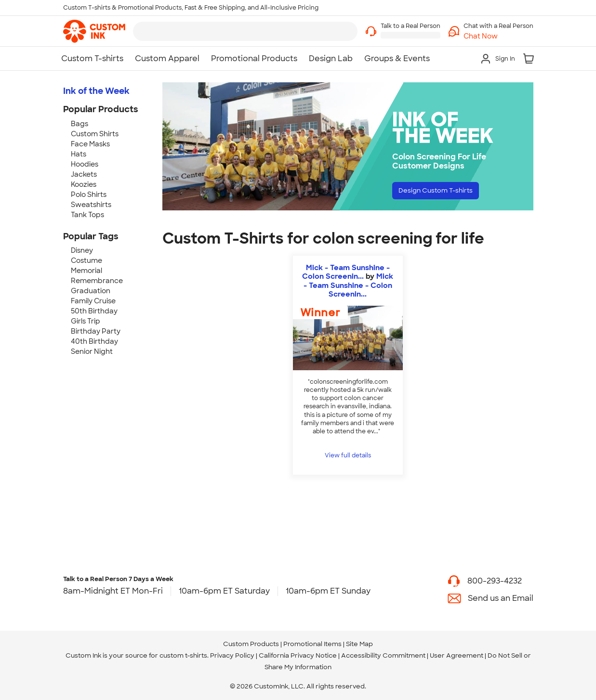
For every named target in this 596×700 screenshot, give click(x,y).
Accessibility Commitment (383, 655)
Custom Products (251, 644)
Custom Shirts (95, 134)
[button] (498, 36)
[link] (94, 31)
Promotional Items (312, 644)
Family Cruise (93, 301)
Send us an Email (501, 598)
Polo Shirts (89, 194)
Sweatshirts (91, 205)
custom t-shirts (183, 655)
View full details (348, 455)
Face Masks (90, 144)
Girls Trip (86, 321)
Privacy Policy (232, 655)
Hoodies (85, 164)
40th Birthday (94, 341)
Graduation (91, 291)
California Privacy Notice (298, 655)
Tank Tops (87, 215)
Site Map (359, 644)
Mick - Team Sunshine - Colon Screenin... (346, 272)
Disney (82, 250)
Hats (79, 154)
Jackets (84, 174)
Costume (86, 260)
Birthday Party (96, 331)
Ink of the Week (96, 91)
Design (445, 192)
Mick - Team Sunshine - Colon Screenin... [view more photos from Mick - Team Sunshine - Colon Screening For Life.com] (349, 285)
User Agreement (457, 655)
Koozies (84, 184)
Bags (79, 124)
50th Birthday (94, 311)
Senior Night (92, 351)
